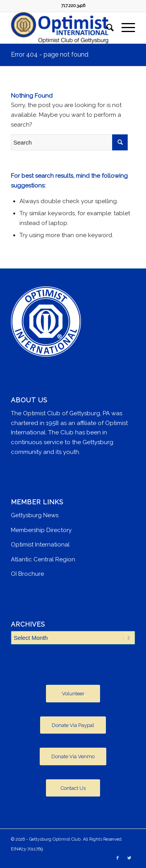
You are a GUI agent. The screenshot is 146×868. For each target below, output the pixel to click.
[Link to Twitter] (129, 858)
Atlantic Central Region (43, 559)
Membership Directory (41, 530)
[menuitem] (106, 28)
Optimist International (40, 545)
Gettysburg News (35, 515)
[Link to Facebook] (118, 858)
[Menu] (124, 28)
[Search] (106, 28)
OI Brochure (27, 574)
